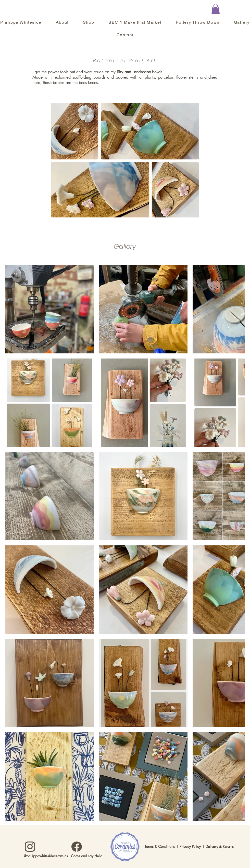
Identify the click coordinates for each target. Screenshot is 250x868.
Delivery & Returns (220, 846)
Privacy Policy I (193, 846)
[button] (216, 9)
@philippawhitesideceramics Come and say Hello (63, 856)
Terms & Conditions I (162, 846)
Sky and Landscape (134, 72)
